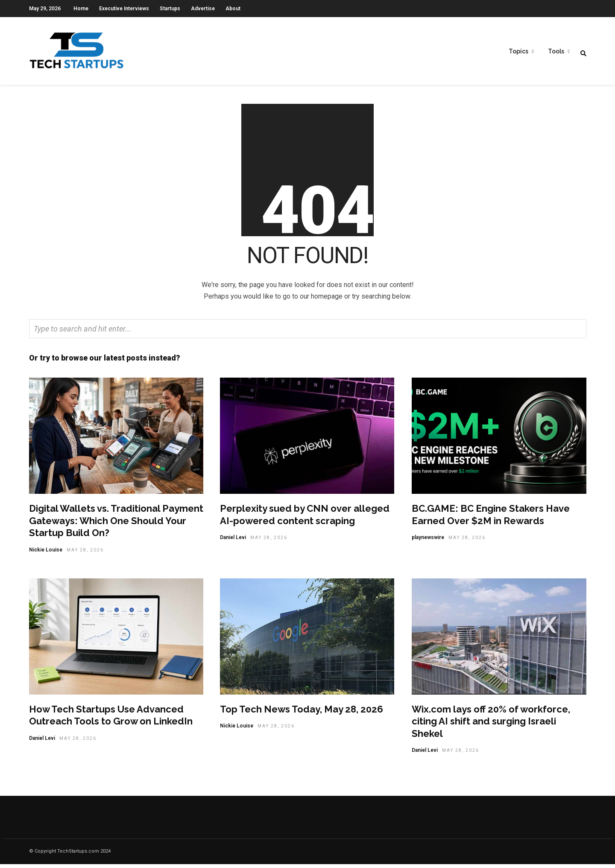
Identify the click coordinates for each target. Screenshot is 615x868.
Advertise (203, 9)
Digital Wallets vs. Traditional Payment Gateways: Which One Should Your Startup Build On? (116, 524)
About (233, 9)
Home (81, 9)
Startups (170, 9)
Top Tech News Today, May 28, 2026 (302, 713)
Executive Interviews (124, 9)
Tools (556, 52)
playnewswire (428, 541)
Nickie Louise (46, 554)
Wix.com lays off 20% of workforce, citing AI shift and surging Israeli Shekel (491, 725)
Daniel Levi (233, 541)
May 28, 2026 (85, 554)
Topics (518, 52)
